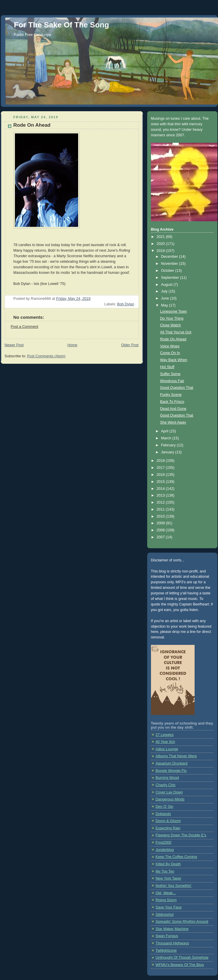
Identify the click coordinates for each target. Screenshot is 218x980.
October (168, 271)
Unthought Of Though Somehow (182, 958)
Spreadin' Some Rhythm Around (182, 922)
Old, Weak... (166, 893)
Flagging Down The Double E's (181, 835)
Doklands (163, 814)
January (168, 452)
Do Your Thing (172, 318)
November (170, 264)
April (165, 431)
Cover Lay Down (169, 792)
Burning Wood (167, 778)
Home (72, 345)
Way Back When (174, 360)
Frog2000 (164, 843)
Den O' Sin (165, 807)
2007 (161, 537)
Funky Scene (171, 395)
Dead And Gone (173, 409)
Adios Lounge (167, 749)
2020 (161, 244)
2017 (161, 468)
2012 (161, 502)
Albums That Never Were (176, 756)
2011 (161, 509)
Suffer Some (170, 374)
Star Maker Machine (172, 929)
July (165, 291)
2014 (161, 489)
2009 (161, 523)
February (169, 445)
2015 (161, 482)
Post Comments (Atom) (46, 356)
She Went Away (173, 422)
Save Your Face (169, 907)
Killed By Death (168, 864)
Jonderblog (165, 850)
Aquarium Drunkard (172, 763)
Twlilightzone (166, 951)
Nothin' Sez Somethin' (174, 886)
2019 (161, 251)
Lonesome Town (174, 311)
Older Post (130, 345)
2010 (161, 516)
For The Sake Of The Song (62, 25)
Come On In (170, 353)
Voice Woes (170, 346)
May (165, 305)
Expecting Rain (168, 828)
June (165, 298)
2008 (161, 530)
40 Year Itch (165, 742)
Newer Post (14, 345)
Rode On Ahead (173, 339)
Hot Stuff (167, 367)
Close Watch (170, 325)
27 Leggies (165, 735)
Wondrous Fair (172, 381)
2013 (161, 495)
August (167, 285)
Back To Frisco (172, 402)
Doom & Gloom (168, 821)
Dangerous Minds (170, 799)
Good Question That (177, 388)
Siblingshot (165, 915)
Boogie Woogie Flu (171, 771)
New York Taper (169, 878)
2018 (161, 461)
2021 (161, 237)
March (167, 438)
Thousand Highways (172, 943)
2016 (161, 475)
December (170, 257)
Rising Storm (166, 900)
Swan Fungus (167, 936)
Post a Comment (25, 327)
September (170, 278)
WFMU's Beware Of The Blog (180, 965)
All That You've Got (176, 332)
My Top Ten (165, 871)
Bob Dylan (126, 304)
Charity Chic (166, 785)
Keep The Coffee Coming (176, 857)
